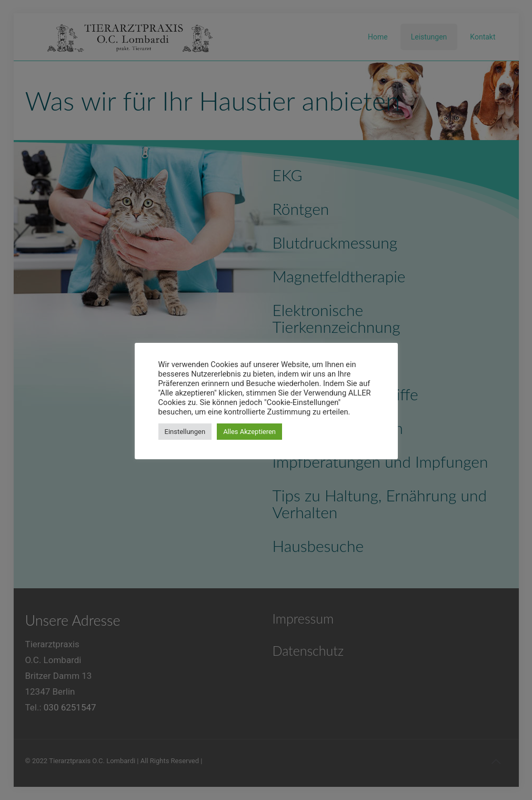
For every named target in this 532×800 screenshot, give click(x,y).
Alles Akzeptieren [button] (249, 432)
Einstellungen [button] (185, 432)
